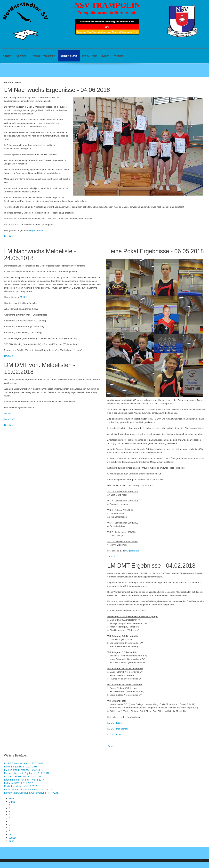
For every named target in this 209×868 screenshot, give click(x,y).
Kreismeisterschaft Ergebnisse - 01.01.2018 (27, 773)
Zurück (13, 802)
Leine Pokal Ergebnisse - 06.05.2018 (156, 251)
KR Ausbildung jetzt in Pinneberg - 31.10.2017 (28, 789)
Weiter (12, 838)
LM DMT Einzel (115, 723)
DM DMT (8, 413)
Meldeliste (25, 297)
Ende (12, 841)
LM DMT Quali (114, 735)
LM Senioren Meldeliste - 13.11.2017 (23, 776)
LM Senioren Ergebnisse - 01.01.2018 (24, 770)
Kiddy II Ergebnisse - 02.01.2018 (21, 767)
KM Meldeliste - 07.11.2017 (18, 783)
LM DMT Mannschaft (117, 729)
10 (10, 834)
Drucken (8, 236)
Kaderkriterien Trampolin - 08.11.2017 (24, 780)
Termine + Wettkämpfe (43, 56)
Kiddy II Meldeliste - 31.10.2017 (20, 786)
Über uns (21, 56)
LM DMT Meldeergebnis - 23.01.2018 (24, 763)
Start (12, 798)
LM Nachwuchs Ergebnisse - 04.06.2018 (57, 90)
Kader (105, 56)
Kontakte (119, 56)
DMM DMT (9, 419)
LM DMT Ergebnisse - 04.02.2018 (152, 566)
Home (7, 56)
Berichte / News (69, 56)
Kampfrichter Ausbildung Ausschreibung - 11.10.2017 (32, 793)
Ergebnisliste (36, 230)
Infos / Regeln (90, 56)
